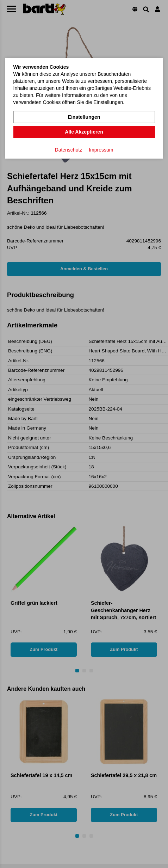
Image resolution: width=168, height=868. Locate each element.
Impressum (101, 150)
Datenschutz (69, 150)
